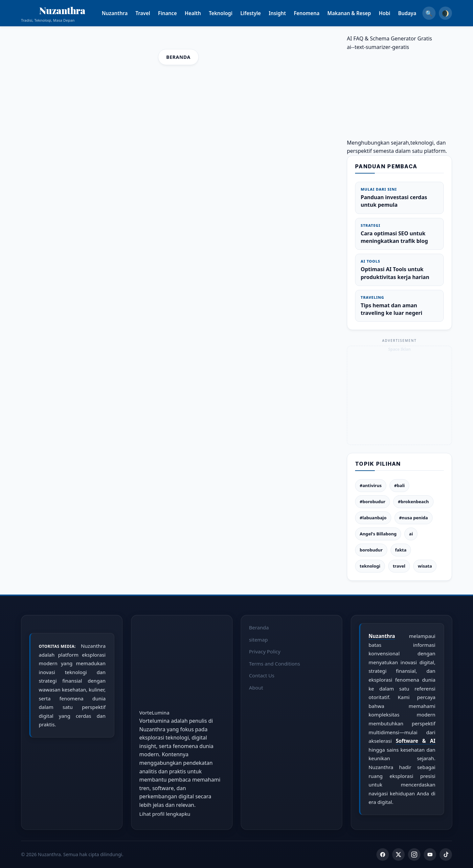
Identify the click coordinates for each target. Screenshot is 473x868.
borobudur (371, 550)
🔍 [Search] (429, 13)
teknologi (370, 566)
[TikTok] (446, 855)
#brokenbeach (413, 502)
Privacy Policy (265, 651)
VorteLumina (154, 712)
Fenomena (315, 13)
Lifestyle (259, 13)
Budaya (415, 13)
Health (201, 13)
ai (411, 534)
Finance (175, 13)
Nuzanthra (123, 13)
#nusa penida (414, 518)
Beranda (178, 57)
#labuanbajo (373, 518)
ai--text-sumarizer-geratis (378, 47)
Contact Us (262, 675)
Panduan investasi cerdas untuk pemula (399, 198)
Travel (151, 13)
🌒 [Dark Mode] (445, 13)
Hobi (393, 13)
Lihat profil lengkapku (165, 813)
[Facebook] (383, 855)
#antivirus (371, 485)
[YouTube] (430, 855)
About (256, 688)
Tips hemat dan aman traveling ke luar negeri (399, 306)
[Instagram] (414, 855)
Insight (285, 13)
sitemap (258, 639)
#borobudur (372, 502)
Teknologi (229, 13)
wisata (425, 566)
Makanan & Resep (357, 13)
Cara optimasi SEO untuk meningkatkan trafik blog (399, 234)
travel (399, 566)
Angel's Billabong (378, 534)
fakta (401, 550)
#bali (399, 485)
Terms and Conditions (275, 663)
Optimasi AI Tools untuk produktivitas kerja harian (399, 270)
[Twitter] (398, 855)
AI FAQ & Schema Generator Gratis (389, 38)
